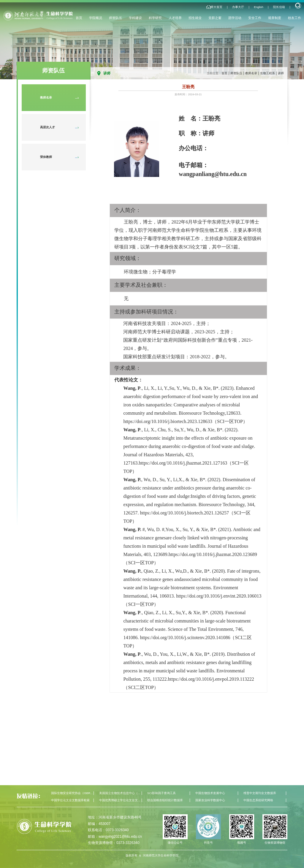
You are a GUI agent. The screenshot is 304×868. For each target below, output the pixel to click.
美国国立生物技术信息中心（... (120, 793)
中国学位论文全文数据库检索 (70, 800)
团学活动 (235, 18)
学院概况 (96, 18)
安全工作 (255, 18)
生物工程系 (267, 73)
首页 (79, 18)
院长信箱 (279, 7)
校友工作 (294, 18)
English (258, 7)
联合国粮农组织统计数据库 (165, 800)
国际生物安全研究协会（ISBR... (72, 793)
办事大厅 (238, 7)
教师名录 (251, 73)
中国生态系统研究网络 (258, 800)
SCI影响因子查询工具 (161, 793)
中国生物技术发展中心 (210, 793)
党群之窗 (215, 18)
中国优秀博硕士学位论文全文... (120, 800)
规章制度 (275, 18)
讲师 (281, 73)
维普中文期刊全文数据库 (260, 793)
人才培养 (175, 18)
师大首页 (216, 7)
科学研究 (155, 18)
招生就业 (195, 18)
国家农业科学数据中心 (210, 800)
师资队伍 (115, 18)
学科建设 (135, 18)
